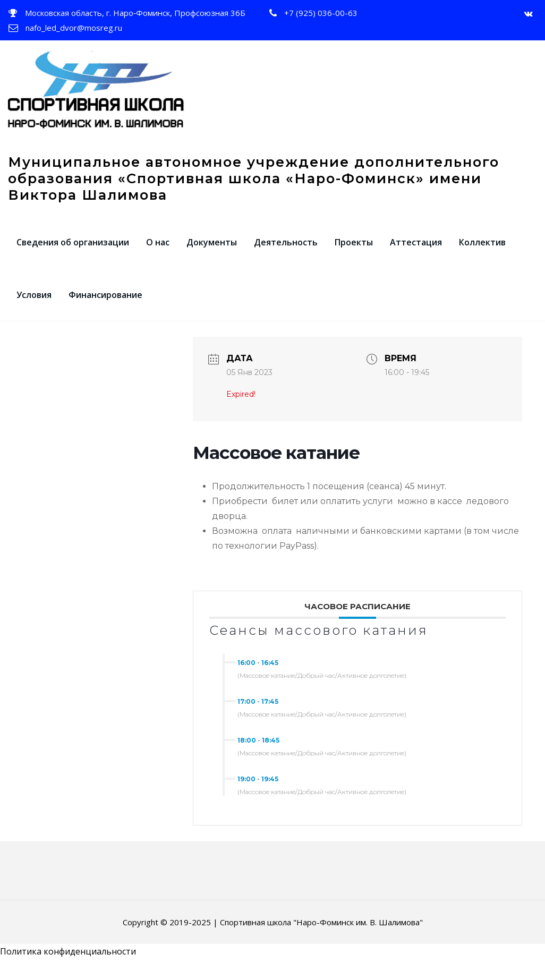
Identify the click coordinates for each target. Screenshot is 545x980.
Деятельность (286, 250)
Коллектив (482, 250)
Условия (34, 303)
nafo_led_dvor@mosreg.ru (74, 28)
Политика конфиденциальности (68, 959)
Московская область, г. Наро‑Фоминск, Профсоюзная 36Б (135, 13)
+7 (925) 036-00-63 (321, 13)
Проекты (354, 250)
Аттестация (416, 250)
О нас (158, 250)
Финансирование (105, 303)
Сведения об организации (73, 250)
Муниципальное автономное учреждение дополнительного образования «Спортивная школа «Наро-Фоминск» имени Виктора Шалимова (254, 186)
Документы (212, 250)
